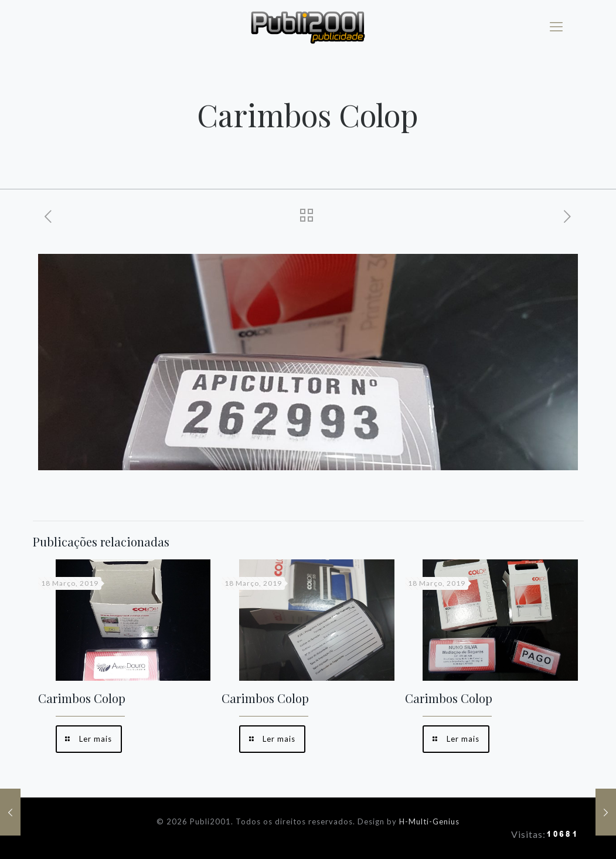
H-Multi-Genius (429, 821)
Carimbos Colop (82, 698)
